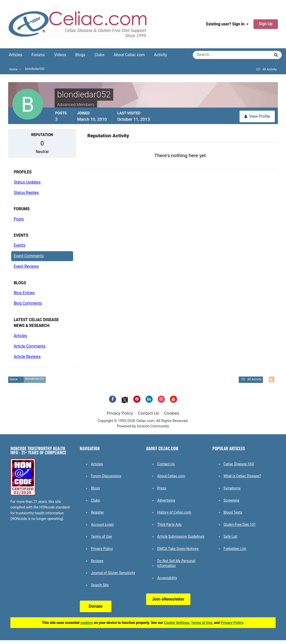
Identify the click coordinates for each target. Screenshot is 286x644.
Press (162, 488)
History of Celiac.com (174, 512)
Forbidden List (235, 549)
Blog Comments (28, 303)
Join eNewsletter (168, 599)
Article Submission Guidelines (181, 536)
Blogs (80, 55)
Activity (160, 55)
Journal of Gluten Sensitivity (113, 573)
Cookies (172, 413)
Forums (38, 55)
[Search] (213, 55)
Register (97, 512)
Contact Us (148, 413)
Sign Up (266, 24)
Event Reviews (26, 266)
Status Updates (27, 182)
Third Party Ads (169, 525)
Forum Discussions (106, 476)
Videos (60, 55)
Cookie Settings (177, 623)
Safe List (230, 536)
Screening (231, 500)
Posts (19, 219)
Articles (16, 55)
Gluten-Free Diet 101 (240, 525)
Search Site (100, 585)
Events (20, 245)
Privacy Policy (120, 413)
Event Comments (29, 256)
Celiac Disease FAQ (239, 464)
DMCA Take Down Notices (178, 549)
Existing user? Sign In (227, 24)
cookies (86, 623)
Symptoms (232, 488)
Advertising (166, 500)
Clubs (99, 55)
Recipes (97, 561)
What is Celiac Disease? (242, 476)
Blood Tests (233, 512)
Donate (96, 606)
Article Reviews (27, 357)
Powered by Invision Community (143, 426)
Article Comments (30, 346)
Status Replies (26, 193)
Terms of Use (101, 536)
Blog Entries (24, 293)
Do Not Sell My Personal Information (176, 563)
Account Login (102, 525)
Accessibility (167, 578)
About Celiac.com (129, 55)
